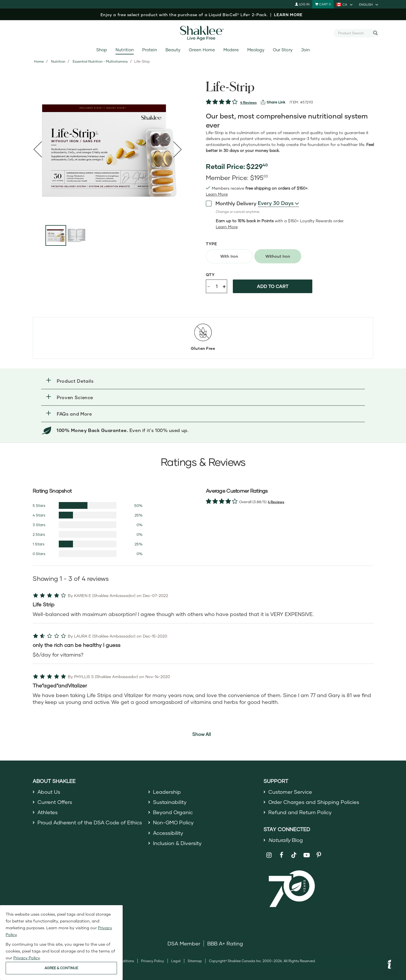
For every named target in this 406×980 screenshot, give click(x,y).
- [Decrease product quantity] (209, 286)
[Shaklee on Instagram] (269, 855)
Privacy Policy (153, 961)
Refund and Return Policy (300, 812)
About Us (49, 792)
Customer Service (290, 792)
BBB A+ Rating (225, 943)
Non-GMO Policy (173, 822)
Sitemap (195, 961)
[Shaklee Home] (203, 33)
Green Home (202, 50)
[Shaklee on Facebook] (282, 855)
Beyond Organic (173, 812)
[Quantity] (217, 286)
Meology (256, 50)
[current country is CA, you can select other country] (345, 4)
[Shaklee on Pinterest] (319, 855)
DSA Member (184, 943)
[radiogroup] (294, 256)
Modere (231, 50)
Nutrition (124, 50)
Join (305, 50)
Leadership (167, 792)
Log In (302, 4)
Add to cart (273, 286)
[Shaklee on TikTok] (294, 852)
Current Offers (55, 802)
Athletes (48, 812)
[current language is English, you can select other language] (369, 4)
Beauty (173, 50)
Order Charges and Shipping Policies (314, 802)
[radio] (229, 256)
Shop (102, 50)
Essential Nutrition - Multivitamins (100, 61)
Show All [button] (202, 734)
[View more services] (273, 102)
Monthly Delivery (231, 203)
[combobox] (354, 33)
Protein (150, 50)
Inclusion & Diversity (177, 843)
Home (39, 61)
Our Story (282, 50)
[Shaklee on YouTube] (306, 855)
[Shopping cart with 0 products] (323, 4)
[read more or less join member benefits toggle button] (217, 194)
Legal (176, 961)
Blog (286, 840)
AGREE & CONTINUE (61, 968)
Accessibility (168, 833)
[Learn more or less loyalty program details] (227, 227)
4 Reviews (248, 102)
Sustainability (170, 802)
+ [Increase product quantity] (224, 286)
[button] (203, 381)
